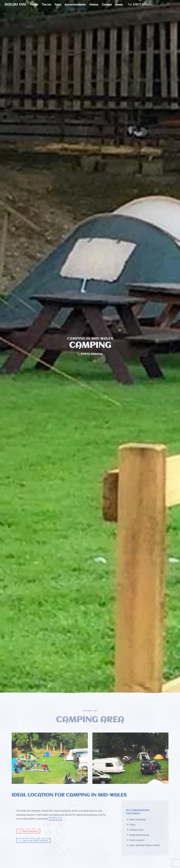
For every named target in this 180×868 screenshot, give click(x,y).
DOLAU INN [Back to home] (15, 5)
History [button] (94, 5)
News (119, 5)
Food (58, 5)
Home (34, 5)
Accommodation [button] (75, 5)
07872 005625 (142, 5)
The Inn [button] (46, 5)
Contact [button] (107, 5)
